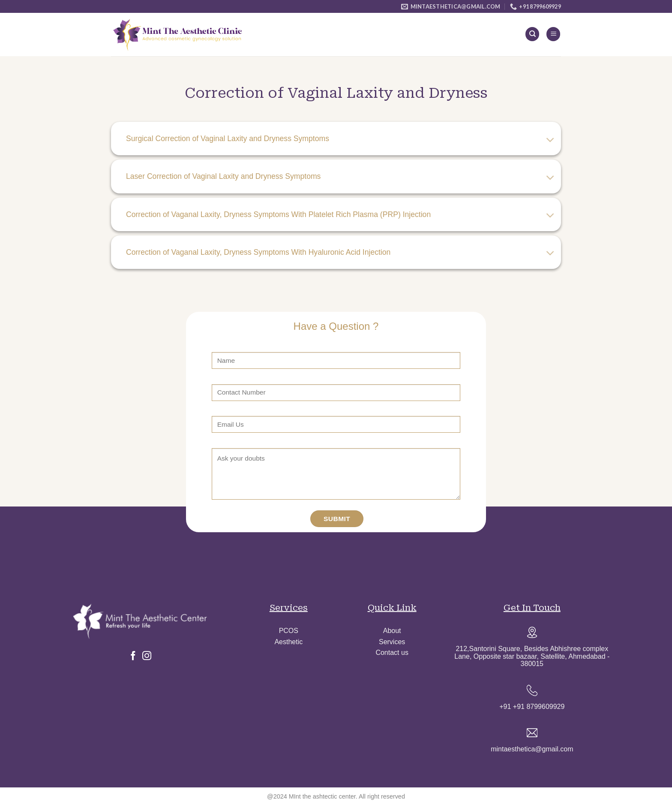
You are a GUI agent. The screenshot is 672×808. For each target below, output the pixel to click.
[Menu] (553, 34)
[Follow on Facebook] (133, 657)
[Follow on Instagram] (147, 657)
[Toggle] (550, 140)
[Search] (532, 34)
